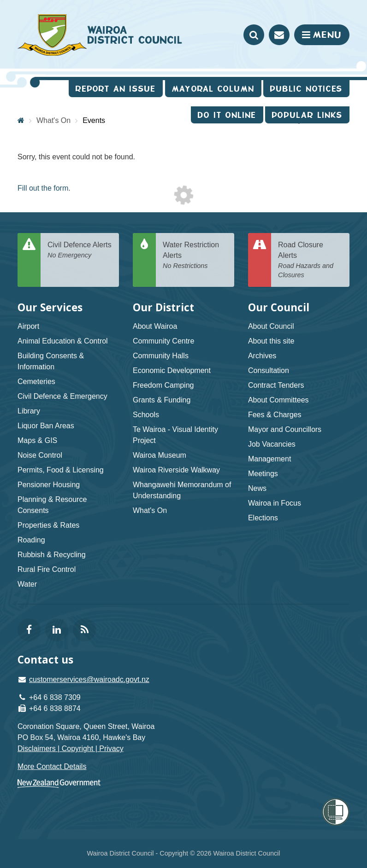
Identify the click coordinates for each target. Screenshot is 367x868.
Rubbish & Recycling (52, 555)
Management (269, 459)
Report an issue (116, 89)
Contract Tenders (276, 385)
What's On (150, 510)
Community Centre (163, 341)
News (257, 488)
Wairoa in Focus (275, 503)
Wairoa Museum (160, 455)
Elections (263, 518)
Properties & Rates (48, 525)
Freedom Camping (163, 385)
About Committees (278, 400)
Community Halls (161, 356)
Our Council (279, 307)
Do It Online (227, 115)
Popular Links (307, 115)
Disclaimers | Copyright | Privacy (71, 749)
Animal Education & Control (63, 341)
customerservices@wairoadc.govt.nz (89, 679)
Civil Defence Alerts (80, 250)
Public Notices (306, 89)
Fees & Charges (275, 415)
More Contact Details (52, 766)
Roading (31, 540)
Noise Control (40, 455)
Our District (163, 307)
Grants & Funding (162, 400)
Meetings (263, 474)
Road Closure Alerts (310, 260)
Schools (146, 415)
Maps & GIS (37, 440)
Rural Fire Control (47, 569)
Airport (28, 326)
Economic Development (172, 370)
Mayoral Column (213, 89)
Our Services (50, 307)
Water (27, 584)
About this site (271, 341)
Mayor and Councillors (285, 429)
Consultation (269, 370)
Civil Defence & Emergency (62, 396)
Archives (262, 356)
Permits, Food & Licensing (61, 470)
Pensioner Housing (49, 485)
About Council (271, 326)
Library (29, 411)
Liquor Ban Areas (46, 426)
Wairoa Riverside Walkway (176, 470)
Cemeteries (36, 382)
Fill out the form (43, 188)
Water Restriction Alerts (195, 256)
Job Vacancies (272, 444)
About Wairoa (155, 326)
